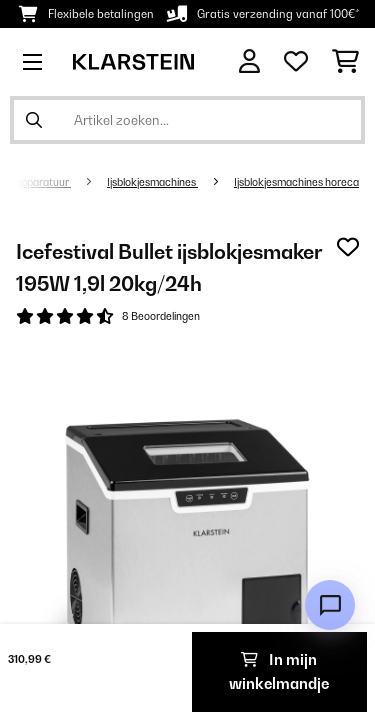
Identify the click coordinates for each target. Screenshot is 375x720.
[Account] (249, 61)
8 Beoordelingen (161, 316)
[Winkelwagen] (345, 62)
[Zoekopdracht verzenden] (34, 120)
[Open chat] (330, 605)
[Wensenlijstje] (296, 62)
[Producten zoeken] (187, 120)
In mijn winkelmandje (279, 671)
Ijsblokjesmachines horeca (296, 182)
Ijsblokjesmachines (152, 182)
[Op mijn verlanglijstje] (348, 247)
